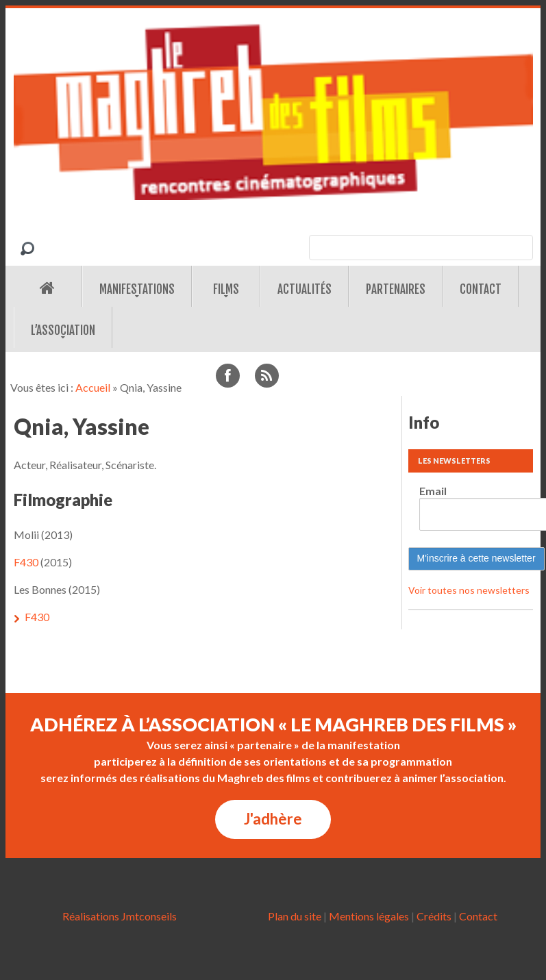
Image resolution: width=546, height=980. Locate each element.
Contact (481, 289)
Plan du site (295, 916)
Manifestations (137, 289)
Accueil (93, 387)
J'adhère (273, 819)
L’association (63, 330)
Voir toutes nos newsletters (469, 590)
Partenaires (396, 289)
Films (226, 289)
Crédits (434, 916)
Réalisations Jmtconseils (120, 916)
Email (433, 491)
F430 (26, 562)
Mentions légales (369, 916)
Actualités (305, 289)
